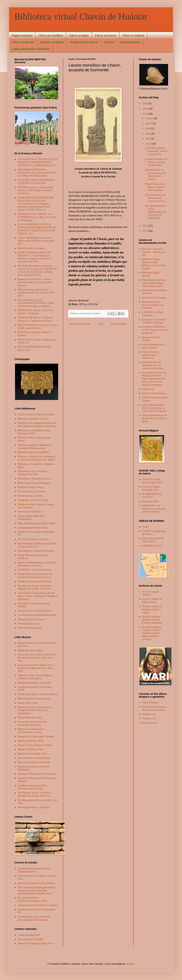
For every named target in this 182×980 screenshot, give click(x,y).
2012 (146, 231)
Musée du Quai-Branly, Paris (32, 754)
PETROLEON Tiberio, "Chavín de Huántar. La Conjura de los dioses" (35, 319)
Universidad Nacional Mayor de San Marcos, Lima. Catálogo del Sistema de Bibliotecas (38, 596)
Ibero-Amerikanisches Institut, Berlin (37, 523)
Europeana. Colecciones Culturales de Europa (154, 321)
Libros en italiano (133, 35)
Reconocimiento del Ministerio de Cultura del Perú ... (156, 198)
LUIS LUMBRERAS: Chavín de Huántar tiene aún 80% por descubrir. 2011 (36, 241)
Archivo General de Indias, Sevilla (152, 601)
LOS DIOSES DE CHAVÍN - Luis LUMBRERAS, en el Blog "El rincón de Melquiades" (37, 217)
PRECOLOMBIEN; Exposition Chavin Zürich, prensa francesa (38, 327)
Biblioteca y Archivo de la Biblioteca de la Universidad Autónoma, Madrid (36, 458)
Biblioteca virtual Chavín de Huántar (81, 16)
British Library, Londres (30, 496)
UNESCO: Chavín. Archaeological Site (152, 481)
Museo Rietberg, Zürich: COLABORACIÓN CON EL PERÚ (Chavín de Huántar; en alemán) (36, 303)
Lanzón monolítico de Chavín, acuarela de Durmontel (156, 162)
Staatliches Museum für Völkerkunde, (37, 774)
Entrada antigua (119, 324)
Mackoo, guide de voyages (31, 248)
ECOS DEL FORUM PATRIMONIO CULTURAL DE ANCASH (36, 182)
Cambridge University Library (33, 500)
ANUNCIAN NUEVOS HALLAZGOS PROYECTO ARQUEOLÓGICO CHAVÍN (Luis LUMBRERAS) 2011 (38, 162)
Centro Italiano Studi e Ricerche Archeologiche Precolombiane (34, 918)
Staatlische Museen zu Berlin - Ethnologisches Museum (33, 787)
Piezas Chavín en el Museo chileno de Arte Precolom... (155, 187)
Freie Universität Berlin (30, 512)
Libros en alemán (23, 42)
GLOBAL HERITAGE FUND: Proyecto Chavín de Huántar (155, 330)
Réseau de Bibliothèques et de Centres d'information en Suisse (37, 564)
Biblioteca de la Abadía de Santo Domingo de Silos (34, 432)
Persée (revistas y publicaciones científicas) (151, 355)
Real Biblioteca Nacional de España (36, 551)
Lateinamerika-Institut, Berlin (33, 528)
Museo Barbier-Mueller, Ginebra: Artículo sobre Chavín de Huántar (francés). (35, 282)
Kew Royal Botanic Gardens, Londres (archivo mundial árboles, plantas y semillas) (152, 633)
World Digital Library (29, 624)
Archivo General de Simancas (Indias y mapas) (152, 609)
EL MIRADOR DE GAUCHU (152, 496)
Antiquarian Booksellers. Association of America (155, 708)
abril (148, 139)
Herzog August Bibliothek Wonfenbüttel (31, 518)
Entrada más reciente (80, 324)
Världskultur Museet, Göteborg (33, 807)
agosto (149, 123)
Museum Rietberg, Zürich (31, 741)
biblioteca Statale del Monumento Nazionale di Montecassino (35, 447)
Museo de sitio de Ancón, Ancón (34, 699)
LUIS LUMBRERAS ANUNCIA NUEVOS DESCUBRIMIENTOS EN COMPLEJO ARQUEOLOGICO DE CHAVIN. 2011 (37, 229)
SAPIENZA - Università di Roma (35, 570)
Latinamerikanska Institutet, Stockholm (38, 905)
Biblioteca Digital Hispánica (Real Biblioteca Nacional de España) (154, 264)
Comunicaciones (130, 42)
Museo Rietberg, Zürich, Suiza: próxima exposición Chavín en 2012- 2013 (36, 293)
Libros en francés (106, 35)
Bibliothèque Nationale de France (35, 479)
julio (148, 128)
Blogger (130, 964)
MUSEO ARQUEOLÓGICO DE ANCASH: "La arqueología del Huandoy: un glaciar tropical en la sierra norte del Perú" (35, 257)
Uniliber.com (149, 714)
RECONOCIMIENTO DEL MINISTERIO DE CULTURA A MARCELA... (156, 212)
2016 (146, 103)
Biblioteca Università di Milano (34, 452)
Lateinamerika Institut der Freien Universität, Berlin (34, 870)
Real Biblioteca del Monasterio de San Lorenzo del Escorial (37, 545)
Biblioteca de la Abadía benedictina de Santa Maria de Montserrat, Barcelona (37, 425)
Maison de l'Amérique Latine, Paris (36, 943)
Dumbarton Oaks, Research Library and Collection (153, 305)
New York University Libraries (33, 539)
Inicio (101, 324)
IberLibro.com (149, 723)
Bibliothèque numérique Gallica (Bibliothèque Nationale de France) (154, 283)
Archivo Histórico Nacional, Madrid (36, 414)
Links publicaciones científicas (31, 49)
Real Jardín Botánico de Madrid (34, 762)
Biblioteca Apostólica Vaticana (33, 419)
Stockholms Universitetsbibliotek (35, 581)
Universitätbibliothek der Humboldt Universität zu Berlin (155, 418)
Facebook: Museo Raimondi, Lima (151, 488)
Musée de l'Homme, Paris (31, 749)
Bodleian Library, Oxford (31, 487)
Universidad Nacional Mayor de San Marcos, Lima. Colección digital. (154, 408)
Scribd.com (148, 389)
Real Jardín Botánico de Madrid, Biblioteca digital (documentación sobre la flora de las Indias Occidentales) (154, 379)
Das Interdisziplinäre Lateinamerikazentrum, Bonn (32, 899)
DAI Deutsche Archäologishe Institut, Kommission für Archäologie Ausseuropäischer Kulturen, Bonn (37, 891)
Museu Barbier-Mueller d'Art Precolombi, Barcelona (32, 723)
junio (148, 134)
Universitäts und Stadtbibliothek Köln (37, 615)
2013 (146, 226)
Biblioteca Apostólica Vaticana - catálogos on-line (154, 252)
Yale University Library (30, 628)
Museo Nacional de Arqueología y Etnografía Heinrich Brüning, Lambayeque (35, 710)
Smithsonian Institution (154, 393)
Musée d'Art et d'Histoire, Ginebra (35, 745)
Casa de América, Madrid (31, 939)
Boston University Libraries (32, 491)
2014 (146, 114)
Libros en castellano (51, 35)
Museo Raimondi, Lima (30, 718)
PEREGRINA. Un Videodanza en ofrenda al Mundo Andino (154, 509)
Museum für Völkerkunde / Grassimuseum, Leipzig (31, 731)
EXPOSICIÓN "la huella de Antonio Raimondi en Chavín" (155, 175)
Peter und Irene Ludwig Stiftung (34, 758)
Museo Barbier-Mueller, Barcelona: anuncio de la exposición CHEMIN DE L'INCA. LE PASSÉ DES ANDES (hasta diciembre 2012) (37, 270)
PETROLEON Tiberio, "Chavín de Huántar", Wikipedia (35, 312)
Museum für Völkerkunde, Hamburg (36, 736)
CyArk (145, 527)
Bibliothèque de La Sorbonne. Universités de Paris (33, 473)
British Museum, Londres (31, 650)
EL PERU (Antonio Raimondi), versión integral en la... (156, 151)
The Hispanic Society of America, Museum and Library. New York (35, 587)
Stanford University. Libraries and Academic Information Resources (35, 576)
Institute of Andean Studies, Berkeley (37, 883)
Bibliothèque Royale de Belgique (34, 483)
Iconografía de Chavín (84, 42)
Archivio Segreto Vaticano (151, 593)
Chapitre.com (149, 718)
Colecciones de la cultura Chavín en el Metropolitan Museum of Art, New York (37, 658)
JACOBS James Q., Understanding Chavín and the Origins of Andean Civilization (35, 190)
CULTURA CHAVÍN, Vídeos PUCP (153, 540)
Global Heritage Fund (29, 935)
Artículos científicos (52, 42)
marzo (149, 144)
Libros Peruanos (150, 703)
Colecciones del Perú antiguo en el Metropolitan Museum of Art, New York (35, 668)
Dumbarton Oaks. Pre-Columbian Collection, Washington (35, 677)
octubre (150, 118)
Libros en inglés (79, 35)
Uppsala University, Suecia (31, 619)
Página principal (22, 35)
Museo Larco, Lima (28, 703)
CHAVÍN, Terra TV (152, 546)
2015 (146, 109)
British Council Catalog (154, 298)
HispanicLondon (150, 501)
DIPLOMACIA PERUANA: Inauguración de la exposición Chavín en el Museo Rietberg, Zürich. (37, 173)
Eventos (109, 42)
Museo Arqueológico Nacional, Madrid (37, 694)
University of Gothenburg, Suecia (35, 611)
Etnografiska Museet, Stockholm (34, 683)
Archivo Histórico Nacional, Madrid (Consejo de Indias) (152, 620)
